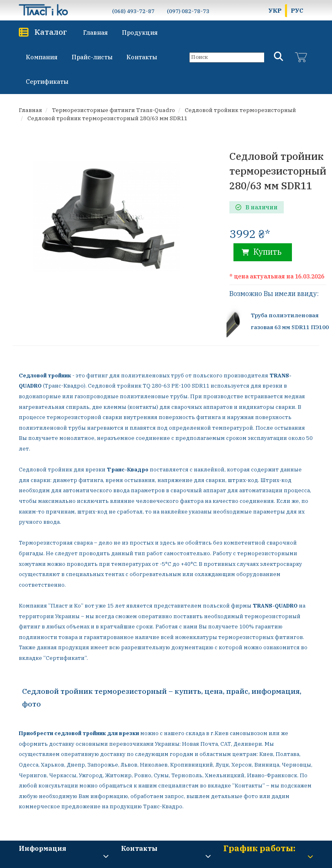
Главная (95, 33)
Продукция (140, 33)
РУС (297, 10)
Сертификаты (47, 82)
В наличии (257, 207)
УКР (275, 10)
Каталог (51, 32)
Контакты (142, 57)
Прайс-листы (92, 57)
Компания (42, 57)
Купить (262, 252)
